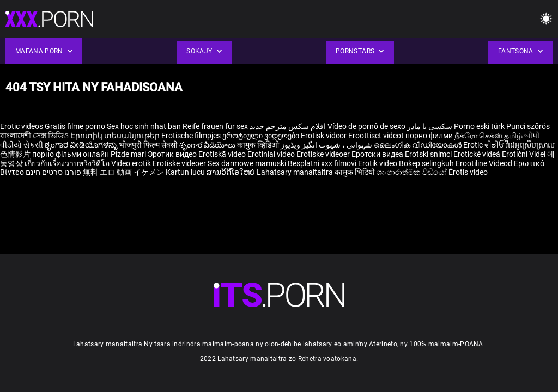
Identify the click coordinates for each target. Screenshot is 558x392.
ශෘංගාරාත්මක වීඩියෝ (413, 172)
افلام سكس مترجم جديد (288, 126)
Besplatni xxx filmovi (322, 163)
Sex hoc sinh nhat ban (144, 126)
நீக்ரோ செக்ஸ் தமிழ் (489, 136)
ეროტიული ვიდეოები (262, 136)
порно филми (429, 136)
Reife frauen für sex (215, 126)
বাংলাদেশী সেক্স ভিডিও (34, 136)
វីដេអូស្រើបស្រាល (530, 145)
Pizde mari (128, 154)
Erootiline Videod (485, 163)
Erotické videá (478, 154)
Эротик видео (173, 154)
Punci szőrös (528, 126)
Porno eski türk (479, 126)
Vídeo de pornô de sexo (366, 126)
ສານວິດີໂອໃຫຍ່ (232, 172)
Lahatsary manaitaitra (296, 172)
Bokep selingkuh (426, 163)
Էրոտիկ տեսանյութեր (116, 136)
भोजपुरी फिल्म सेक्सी (148, 145)
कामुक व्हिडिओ (259, 145)
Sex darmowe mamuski (247, 163)
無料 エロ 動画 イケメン (123, 172)
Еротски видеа (378, 154)
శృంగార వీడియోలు (208, 145)
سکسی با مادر (430, 126)
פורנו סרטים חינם (53, 172)
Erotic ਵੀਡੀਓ (484, 145)
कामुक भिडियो (356, 172)
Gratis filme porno (75, 126)
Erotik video (378, 163)
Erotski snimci (429, 154)
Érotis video (468, 172)
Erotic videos (22, 126)
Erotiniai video (272, 154)
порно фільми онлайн (71, 154)
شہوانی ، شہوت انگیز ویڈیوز (327, 145)
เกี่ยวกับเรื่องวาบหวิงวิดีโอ (68, 163)
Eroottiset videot (377, 136)
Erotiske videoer (324, 154)
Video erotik (132, 163)
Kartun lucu (186, 172)
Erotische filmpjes (191, 136)
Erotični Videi (524, 154)
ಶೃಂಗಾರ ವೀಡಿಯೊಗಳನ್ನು (82, 145)
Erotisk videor (325, 136)
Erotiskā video (223, 154)
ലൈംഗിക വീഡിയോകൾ (418, 145)
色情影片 (16, 154)
